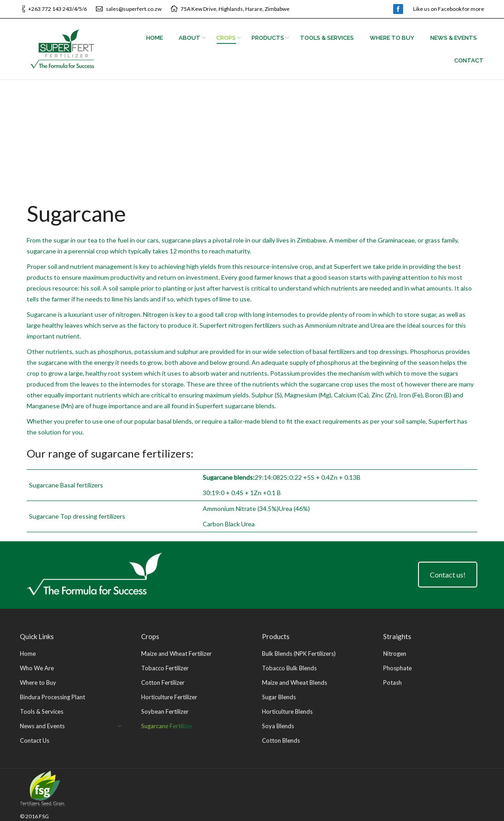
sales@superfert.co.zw (134, 9)
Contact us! (448, 575)
